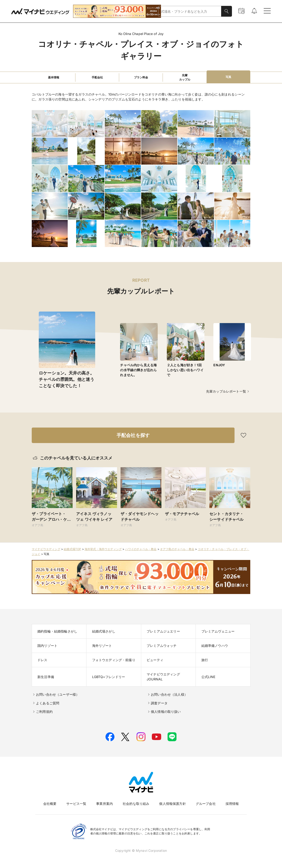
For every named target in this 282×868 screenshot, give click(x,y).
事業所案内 (104, 804)
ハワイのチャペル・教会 (141, 549)
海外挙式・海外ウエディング (103, 549)
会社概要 (50, 804)
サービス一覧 (76, 804)
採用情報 (232, 804)
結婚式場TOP (72, 549)
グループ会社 (206, 804)
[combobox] (190, 11)
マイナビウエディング (46, 549)
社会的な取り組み (136, 804)
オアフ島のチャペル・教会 (177, 549)
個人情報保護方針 (172, 804)
